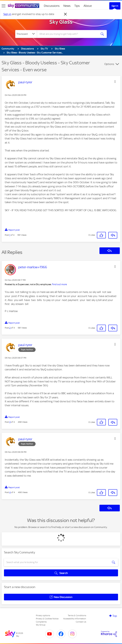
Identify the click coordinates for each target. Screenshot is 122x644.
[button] (115, 82)
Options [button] (109, 64)
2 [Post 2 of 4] (10, 328)
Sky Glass (61, 22)
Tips (77, 6)
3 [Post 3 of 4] (10, 422)
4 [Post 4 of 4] (10, 492)
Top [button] (115, 616)
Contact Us (81, 622)
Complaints (41, 622)
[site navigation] (3, 6)
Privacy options (43, 615)
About (88, 6)
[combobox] (68, 34)
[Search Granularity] (26, 34)
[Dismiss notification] (65, 14)
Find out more (59, 284)
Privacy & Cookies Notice (47, 619)
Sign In (115, 6)
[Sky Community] (24, 6)
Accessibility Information (75, 619)
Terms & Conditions (77, 615)
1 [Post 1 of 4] (10, 235)
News (67, 6)
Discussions (52, 6)
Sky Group (41, 625)
